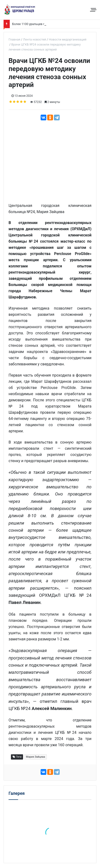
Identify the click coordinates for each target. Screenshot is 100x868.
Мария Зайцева (35, 757)
